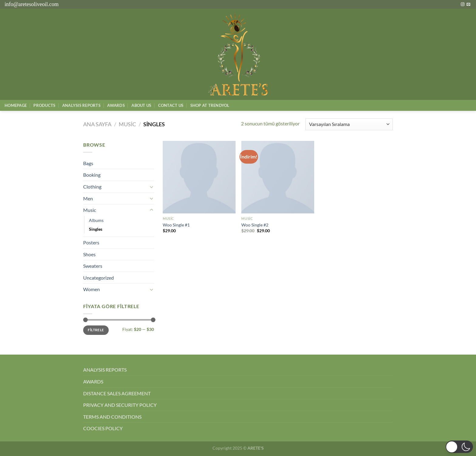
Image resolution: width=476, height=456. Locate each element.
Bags (88, 163)
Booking (92, 175)
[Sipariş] (349, 124)
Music (127, 124)
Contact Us (171, 105)
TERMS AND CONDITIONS (112, 417)
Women (92, 289)
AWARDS (93, 381)
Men (88, 198)
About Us (141, 105)
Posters (91, 242)
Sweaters (93, 266)
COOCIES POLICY (103, 428)
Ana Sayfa (97, 124)
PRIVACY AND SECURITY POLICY (120, 405)
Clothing (92, 187)
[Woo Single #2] (278, 177)
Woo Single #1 (176, 225)
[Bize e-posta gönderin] (468, 5)
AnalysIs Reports (81, 105)
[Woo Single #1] (199, 177)
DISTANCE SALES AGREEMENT (117, 393)
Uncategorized (99, 278)
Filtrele (96, 330)
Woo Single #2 (255, 225)
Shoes (89, 254)
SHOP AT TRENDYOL (210, 105)
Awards (116, 105)
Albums (96, 220)
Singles (96, 229)
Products (44, 105)
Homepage (16, 105)
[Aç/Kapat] (151, 187)
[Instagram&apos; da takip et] (463, 5)
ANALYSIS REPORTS (105, 370)
